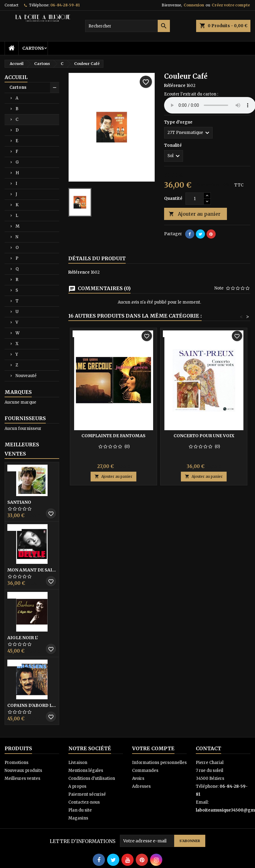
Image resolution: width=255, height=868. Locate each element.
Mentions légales (86, 771)
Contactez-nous (84, 802)
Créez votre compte (231, 5)
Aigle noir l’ (23, 638)
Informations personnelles (159, 763)
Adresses (141, 786)
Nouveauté (26, 376)
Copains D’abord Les (32, 705)
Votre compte (153, 748)
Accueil (16, 77)
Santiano (19, 502)
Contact (11, 5)
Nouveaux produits (23, 771)
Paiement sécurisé (87, 794)
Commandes (145, 771)
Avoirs (138, 778)
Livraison (78, 763)
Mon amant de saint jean (32, 570)
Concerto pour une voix (204, 436)
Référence (175, 86)
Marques (18, 392)
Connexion (194, 5)
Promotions (16, 763)
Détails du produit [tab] (97, 258)
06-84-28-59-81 (65, 5)
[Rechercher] (128, 26)
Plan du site (80, 810)
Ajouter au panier (195, 214)
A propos (77, 786)
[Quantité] (195, 199)
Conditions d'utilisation (92, 778)
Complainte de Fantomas (113, 436)
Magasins (78, 818)
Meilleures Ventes (22, 449)
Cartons (33, 48)
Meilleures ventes (22, 778)
